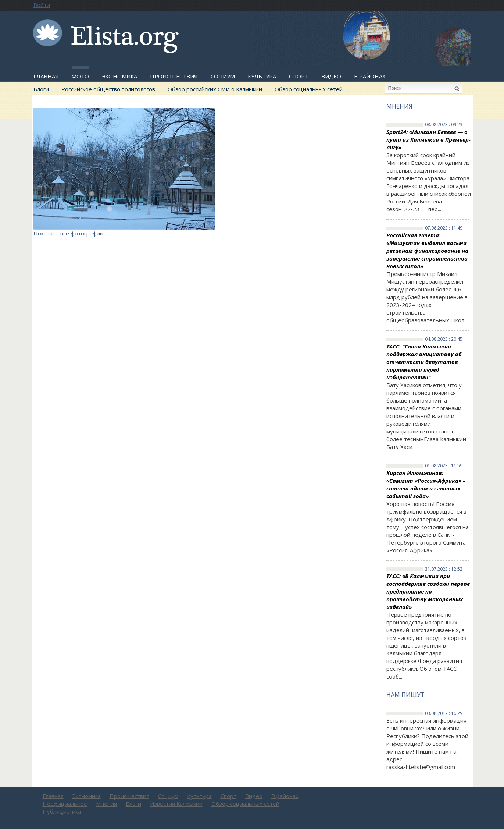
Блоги (41, 89)
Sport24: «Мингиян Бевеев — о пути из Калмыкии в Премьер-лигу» (428, 139)
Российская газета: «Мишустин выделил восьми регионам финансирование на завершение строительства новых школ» (427, 251)
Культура (262, 76)
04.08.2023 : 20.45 (444, 339)
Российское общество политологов (108, 89)
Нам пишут (405, 695)
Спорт (299, 76)
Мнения (399, 106)
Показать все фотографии (68, 233)
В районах (370, 76)
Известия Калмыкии (176, 804)
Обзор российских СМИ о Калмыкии (215, 89)
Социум (223, 76)
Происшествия (174, 76)
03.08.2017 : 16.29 (444, 713)
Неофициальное (65, 804)
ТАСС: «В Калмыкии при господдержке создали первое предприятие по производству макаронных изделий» (428, 591)
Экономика (119, 76)
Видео (331, 76)
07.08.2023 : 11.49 (444, 228)
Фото (80, 76)
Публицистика (62, 811)
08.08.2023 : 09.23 (444, 125)
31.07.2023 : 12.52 (444, 569)
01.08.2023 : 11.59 (444, 466)
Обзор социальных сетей (309, 89)
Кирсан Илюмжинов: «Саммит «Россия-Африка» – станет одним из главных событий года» (426, 484)
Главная (46, 76)
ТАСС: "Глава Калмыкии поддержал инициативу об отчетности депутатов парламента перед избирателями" (424, 362)
